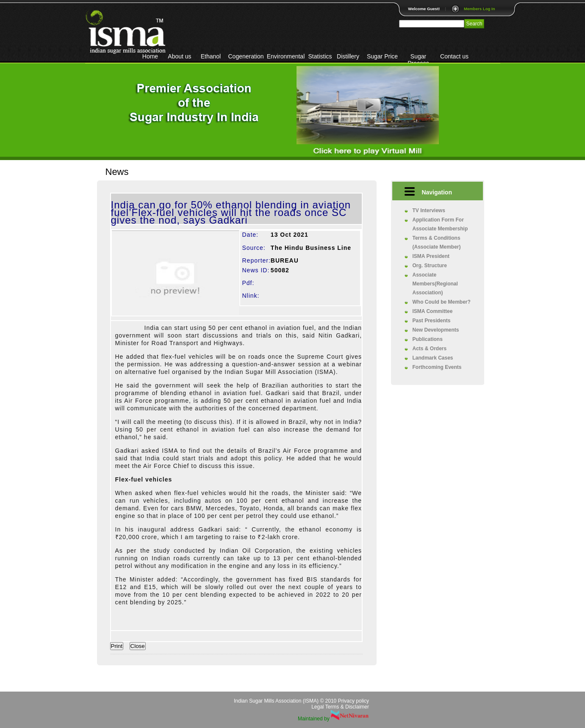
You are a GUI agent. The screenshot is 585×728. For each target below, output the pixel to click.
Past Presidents (432, 321)
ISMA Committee (433, 311)
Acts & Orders (430, 349)
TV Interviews (429, 210)
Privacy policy (353, 701)
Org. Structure (430, 266)
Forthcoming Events (437, 367)
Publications (428, 339)
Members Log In (480, 9)
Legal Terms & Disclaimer (340, 707)
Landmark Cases (433, 358)
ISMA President (431, 256)
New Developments (436, 330)
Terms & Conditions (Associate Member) (437, 242)
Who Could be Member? (442, 302)
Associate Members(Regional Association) (435, 284)
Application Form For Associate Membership (440, 224)
